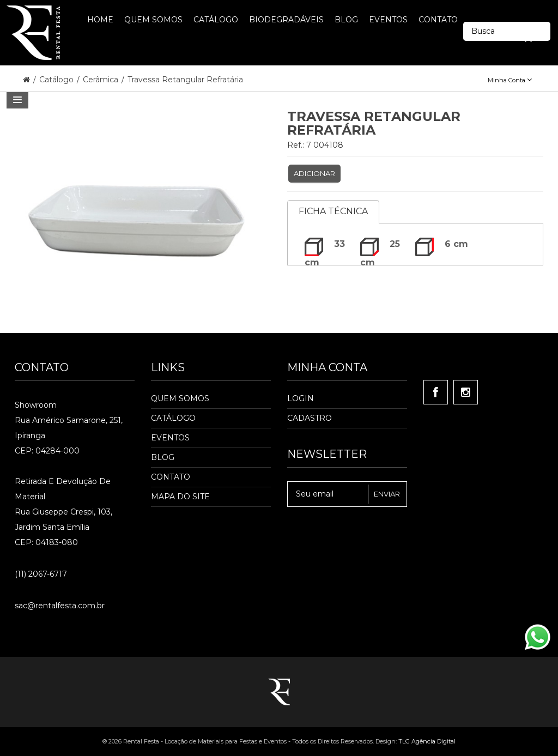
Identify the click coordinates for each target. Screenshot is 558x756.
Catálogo (57, 80)
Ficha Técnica (333, 211)
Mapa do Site (180, 497)
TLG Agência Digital (427, 741)
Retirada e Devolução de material (63, 489)
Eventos (170, 438)
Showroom (36, 405)
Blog (163, 457)
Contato (171, 477)
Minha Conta (510, 80)
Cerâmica (102, 80)
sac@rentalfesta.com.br (60, 606)
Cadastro (310, 418)
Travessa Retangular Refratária (185, 80)
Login (301, 398)
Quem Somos (180, 398)
